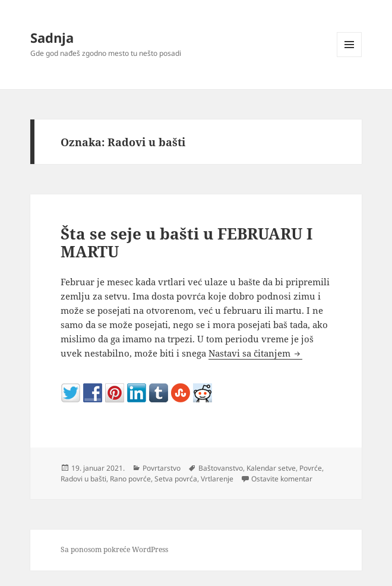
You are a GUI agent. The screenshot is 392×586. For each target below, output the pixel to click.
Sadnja (52, 37)
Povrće (311, 468)
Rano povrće (130, 479)
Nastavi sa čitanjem (255, 353)
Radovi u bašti (83, 479)
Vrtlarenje (217, 479)
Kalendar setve (271, 468)
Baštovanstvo (221, 468)
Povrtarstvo (162, 468)
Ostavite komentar (282, 479)
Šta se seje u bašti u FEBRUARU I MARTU (186, 242)
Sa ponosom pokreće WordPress (114, 549)
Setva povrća (176, 479)
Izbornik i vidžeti (350, 57)
